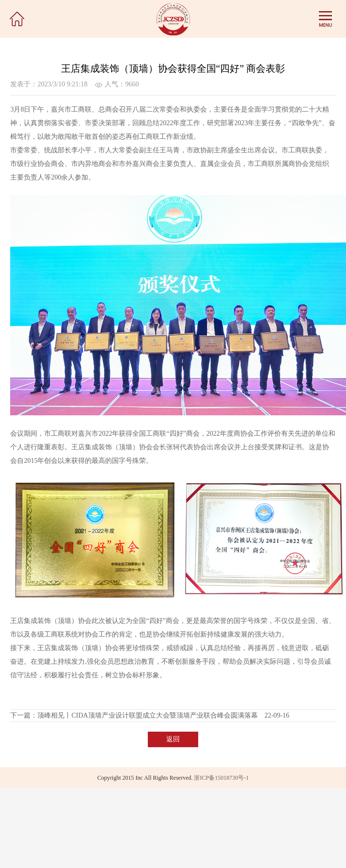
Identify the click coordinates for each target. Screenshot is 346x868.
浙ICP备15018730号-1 (221, 778)
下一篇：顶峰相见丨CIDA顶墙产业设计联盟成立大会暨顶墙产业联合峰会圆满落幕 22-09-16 (150, 716)
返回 (173, 739)
